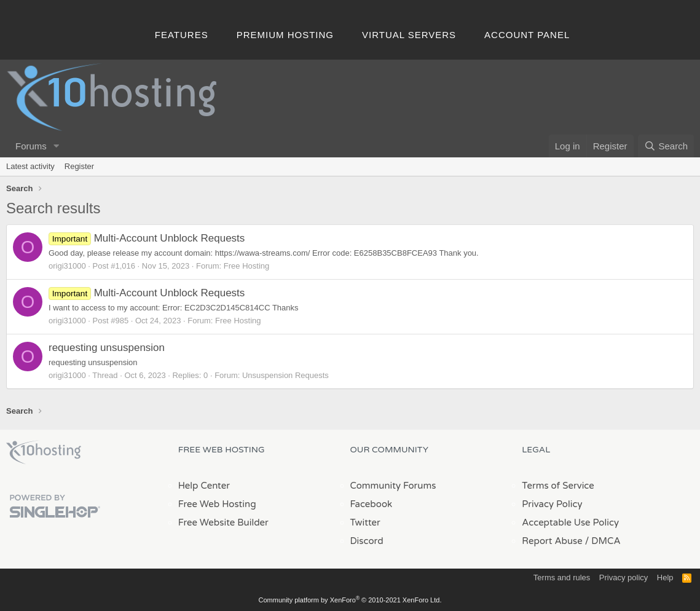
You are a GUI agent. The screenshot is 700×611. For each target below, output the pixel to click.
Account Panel (527, 35)
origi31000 (67, 266)
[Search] (666, 146)
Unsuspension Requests (285, 375)
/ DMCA (603, 541)
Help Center (204, 486)
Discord (367, 541)
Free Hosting (246, 266)
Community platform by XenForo (350, 600)
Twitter (365, 522)
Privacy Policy (552, 504)
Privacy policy (623, 577)
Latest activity (30, 166)
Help (665, 577)
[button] (57, 146)
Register (79, 166)
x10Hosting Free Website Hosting (44, 452)
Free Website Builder (223, 522)
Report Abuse (552, 541)
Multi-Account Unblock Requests (147, 238)
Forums (31, 146)
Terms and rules (562, 577)
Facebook (372, 504)
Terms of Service (558, 486)
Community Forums (393, 486)
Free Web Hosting (217, 504)
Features (182, 35)
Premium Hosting (285, 35)
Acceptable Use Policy (570, 522)
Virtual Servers (409, 35)
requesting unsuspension (107, 348)
